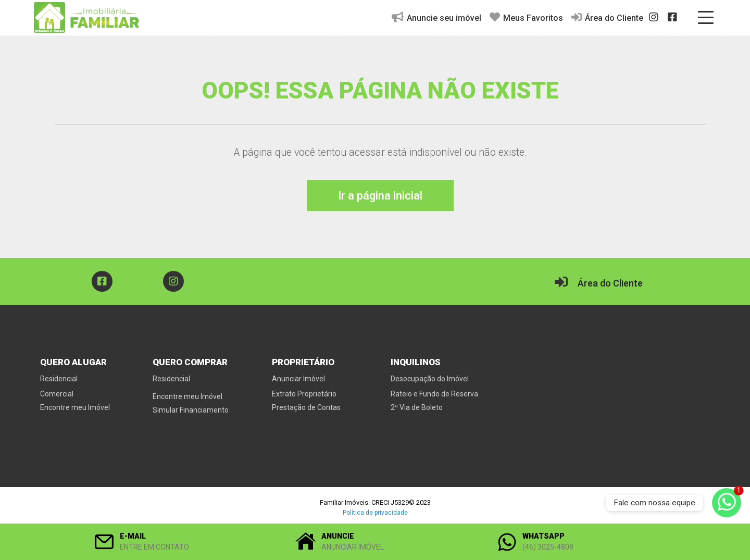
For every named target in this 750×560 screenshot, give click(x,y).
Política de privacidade (375, 513)
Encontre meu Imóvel (75, 407)
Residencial (59, 379)
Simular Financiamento (191, 410)
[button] (174, 542)
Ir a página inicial (380, 196)
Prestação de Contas (306, 407)
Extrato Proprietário (304, 394)
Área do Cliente (607, 17)
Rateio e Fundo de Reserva (434, 394)
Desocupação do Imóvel (430, 379)
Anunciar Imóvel (298, 379)
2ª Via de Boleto (417, 407)
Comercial (57, 394)
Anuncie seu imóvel (436, 17)
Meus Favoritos (526, 17)
